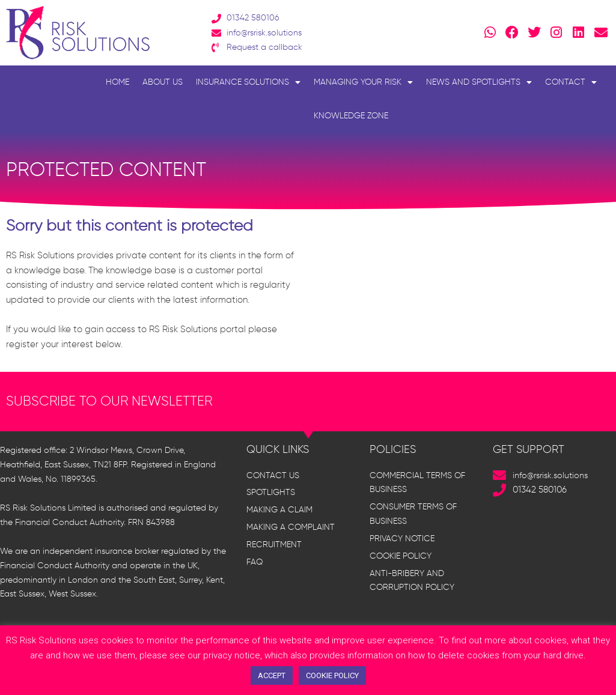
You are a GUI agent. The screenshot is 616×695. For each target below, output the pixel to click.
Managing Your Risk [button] (363, 82)
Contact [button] (571, 82)
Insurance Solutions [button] (248, 82)
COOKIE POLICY (332, 675)
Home (117, 82)
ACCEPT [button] (272, 675)
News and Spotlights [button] (479, 82)
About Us (163, 82)
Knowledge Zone (351, 116)
